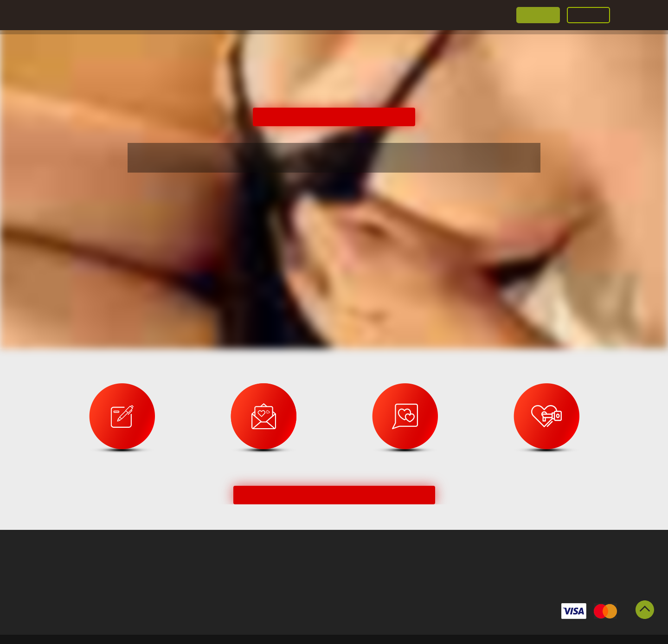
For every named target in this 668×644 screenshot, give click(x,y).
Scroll (645, 610)
